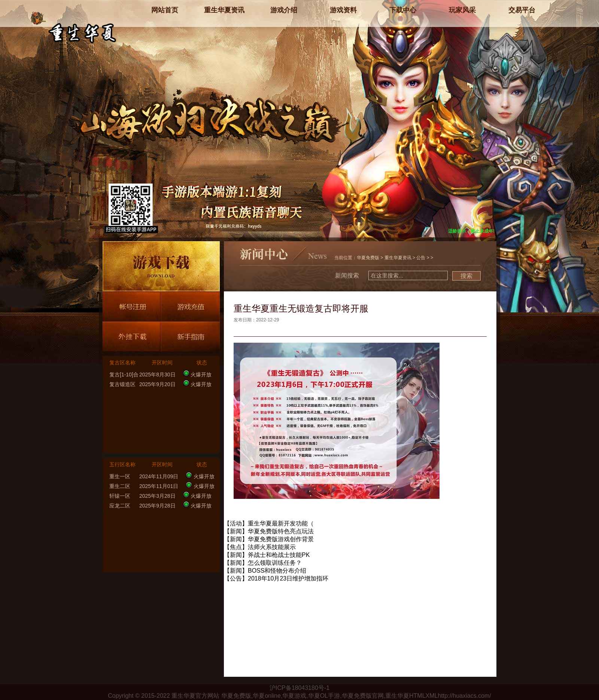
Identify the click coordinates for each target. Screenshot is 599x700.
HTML (417, 696)
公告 (421, 258)
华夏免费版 (368, 258)
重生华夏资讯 (398, 258)
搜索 (466, 276)
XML (432, 696)
